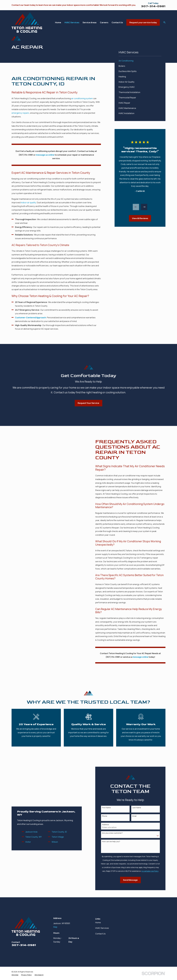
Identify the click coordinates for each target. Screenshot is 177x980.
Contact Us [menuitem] (117, 22)
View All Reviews (140, 218)
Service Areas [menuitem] (90, 22)
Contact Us (100, 934)
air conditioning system (82, 98)
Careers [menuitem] (104, 22)
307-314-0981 (153, 6)
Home (98, 922)
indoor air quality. (28, 202)
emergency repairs (20, 113)
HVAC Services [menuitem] (72, 22)
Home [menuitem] (58, 22)
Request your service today (143, 22)
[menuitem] (140, 61)
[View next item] (144, 207)
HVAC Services (102, 928)
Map (55, 927)
